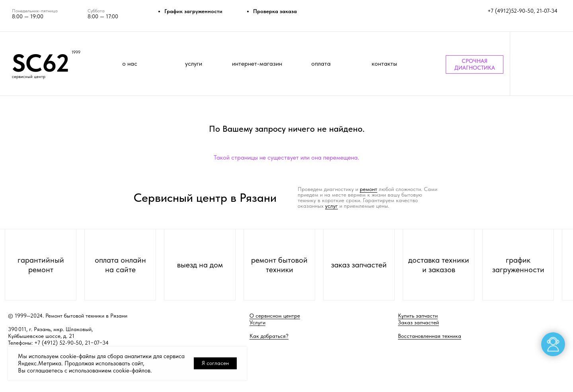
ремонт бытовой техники (279, 265)
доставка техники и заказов (439, 265)
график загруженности (518, 265)
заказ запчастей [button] (359, 265)
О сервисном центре (275, 316)
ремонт (368, 189)
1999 (76, 52)
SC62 (41, 63)
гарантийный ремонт (41, 265)
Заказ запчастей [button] (418, 322)
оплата (321, 63)
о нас (130, 63)
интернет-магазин (257, 63)
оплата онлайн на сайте (120, 265)
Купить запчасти (418, 316)
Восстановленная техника (430, 336)
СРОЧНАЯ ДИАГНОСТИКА (475, 64)
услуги (194, 63)
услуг (331, 206)
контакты (384, 63)
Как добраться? (269, 336)
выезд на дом (200, 265)
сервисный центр (29, 77)
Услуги (257, 322)
